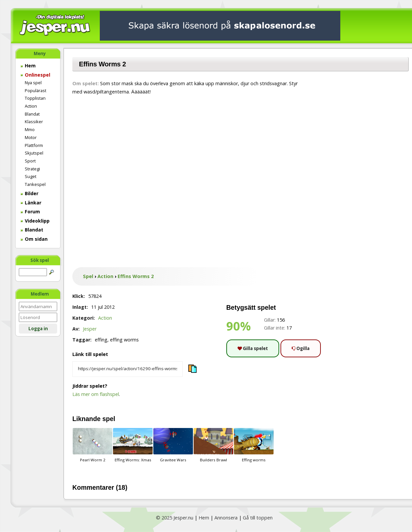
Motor (31, 137)
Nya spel (33, 83)
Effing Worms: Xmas (133, 445)
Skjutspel (34, 153)
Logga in (38, 329)
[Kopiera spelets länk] (128, 369)
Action (31, 106)
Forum (30, 212)
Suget (31, 176)
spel (109, 419)
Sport (30, 161)
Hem (28, 66)
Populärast (36, 90)
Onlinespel (35, 75)
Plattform (34, 145)
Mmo (30, 129)
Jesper (90, 329)
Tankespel (35, 184)
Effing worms (254, 445)
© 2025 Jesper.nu (175, 518)
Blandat (32, 114)
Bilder (29, 193)
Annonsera (226, 518)
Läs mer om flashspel (96, 394)
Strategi (32, 169)
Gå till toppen (258, 518)
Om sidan (34, 239)
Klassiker (34, 122)
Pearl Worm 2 (93, 445)
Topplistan (35, 98)
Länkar (31, 203)
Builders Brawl (213, 445)
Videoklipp (35, 221)
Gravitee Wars (173, 445)
